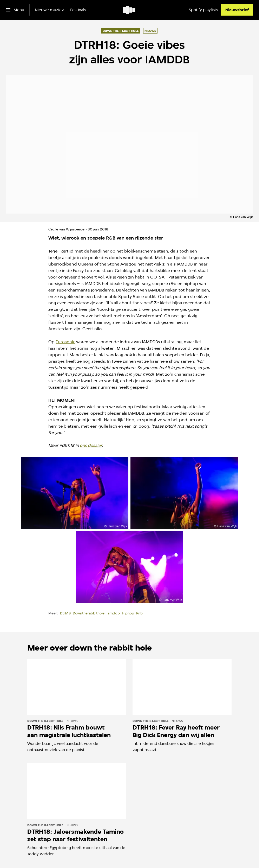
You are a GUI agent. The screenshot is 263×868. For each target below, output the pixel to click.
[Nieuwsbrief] (237, 10)
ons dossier (91, 445)
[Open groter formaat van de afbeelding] (75, 493)
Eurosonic (65, 342)
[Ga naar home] (130, 10)
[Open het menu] (15, 10)
